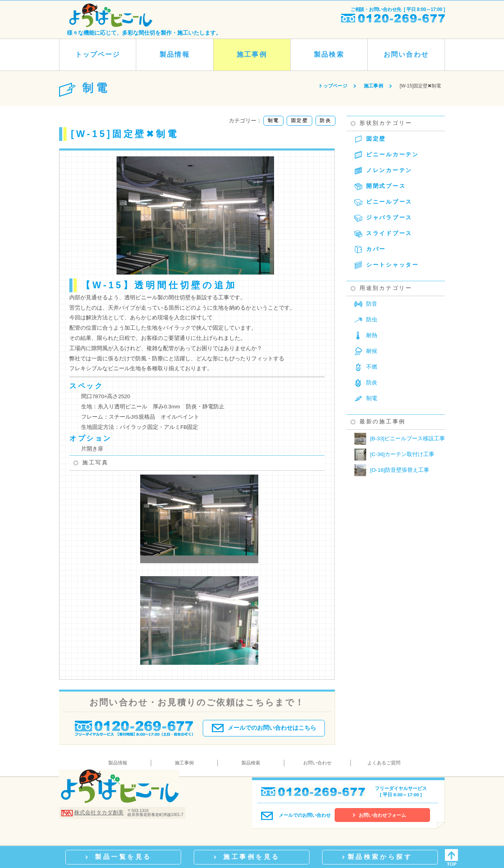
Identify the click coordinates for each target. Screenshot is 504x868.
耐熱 (372, 335)
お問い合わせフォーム (382, 815)
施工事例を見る (252, 857)
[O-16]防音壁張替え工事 (392, 470)
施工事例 (252, 55)
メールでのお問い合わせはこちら (264, 726)
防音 (372, 304)
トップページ (98, 55)
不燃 (372, 367)
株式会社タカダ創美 (99, 813)
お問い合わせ (406, 55)
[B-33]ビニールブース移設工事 (400, 439)
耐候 (372, 351)
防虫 (372, 320)
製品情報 (174, 55)
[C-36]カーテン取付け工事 (394, 454)
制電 (372, 398)
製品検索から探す (380, 857)
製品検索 (329, 55)
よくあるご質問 (384, 763)
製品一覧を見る (123, 857)
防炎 (372, 383)
